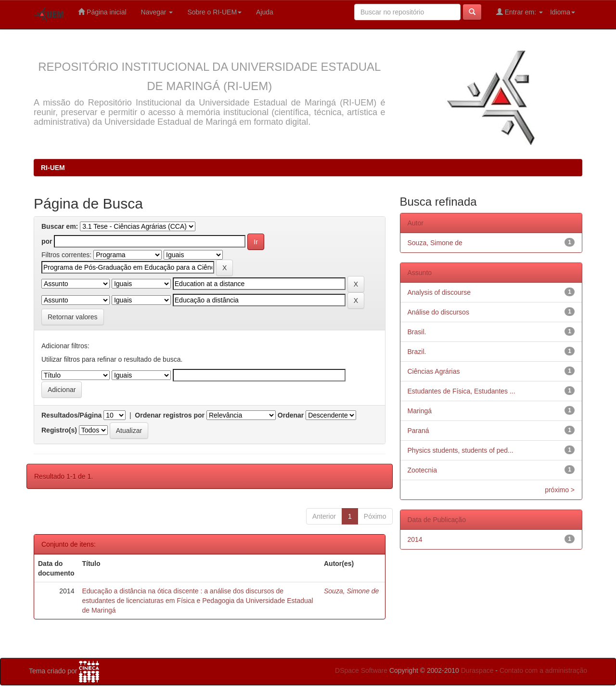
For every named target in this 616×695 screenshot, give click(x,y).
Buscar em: (60, 226)
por (47, 241)
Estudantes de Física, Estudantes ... (462, 391)
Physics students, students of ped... (461, 450)
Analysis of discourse (439, 292)
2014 (415, 539)
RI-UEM (53, 168)
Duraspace (477, 670)
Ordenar (291, 415)
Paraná (418, 431)
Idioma (563, 12)
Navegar (157, 12)
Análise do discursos (438, 312)
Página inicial (102, 12)
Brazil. (417, 352)
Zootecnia (422, 470)
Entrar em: (520, 12)
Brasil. (417, 332)
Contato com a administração (543, 670)
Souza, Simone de (351, 591)
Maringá (420, 411)
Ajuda (265, 12)
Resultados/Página (71, 415)
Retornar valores (73, 317)
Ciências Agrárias (434, 371)
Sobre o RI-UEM (214, 12)
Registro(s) (59, 430)
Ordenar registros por (170, 415)
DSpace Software (361, 670)
